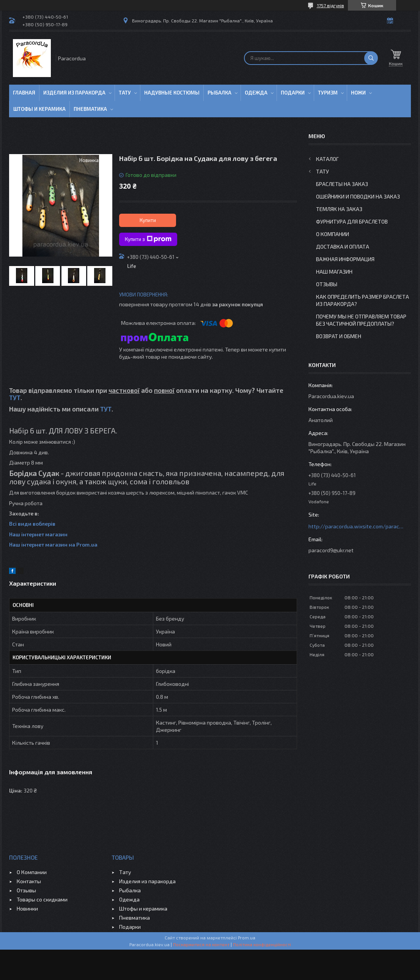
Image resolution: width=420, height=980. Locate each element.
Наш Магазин (334, 272)
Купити (148, 220)
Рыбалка (219, 93)
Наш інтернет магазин (38, 534)
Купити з (148, 239)
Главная (24, 93)
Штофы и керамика (143, 908)
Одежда (256, 93)
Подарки (293, 93)
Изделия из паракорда (74, 93)
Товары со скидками (42, 899)
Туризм (328, 93)
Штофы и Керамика (39, 109)
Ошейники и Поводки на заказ (358, 196)
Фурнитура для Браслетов (352, 221)
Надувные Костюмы (172, 93)
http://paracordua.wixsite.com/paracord (356, 526)
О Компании (333, 234)
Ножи (358, 93)
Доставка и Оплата (343, 247)
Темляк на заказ (339, 209)
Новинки (27, 908)
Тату (125, 93)
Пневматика (90, 109)
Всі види (21, 524)
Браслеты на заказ (342, 184)
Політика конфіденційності (262, 944)
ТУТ (15, 397)
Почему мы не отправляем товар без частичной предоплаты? (361, 320)
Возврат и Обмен (339, 336)
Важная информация (345, 259)
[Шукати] (371, 58)
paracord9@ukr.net (331, 550)
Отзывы (327, 284)
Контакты (29, 881)
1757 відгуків (330, 5)
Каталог (327, 159)
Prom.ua (247, 937)
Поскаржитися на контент (201, 944)
